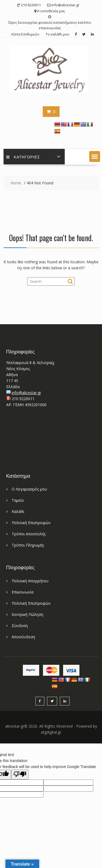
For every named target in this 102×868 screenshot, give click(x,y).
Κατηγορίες (23, 157)
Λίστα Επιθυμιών (25, 34)
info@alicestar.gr (26, 393)
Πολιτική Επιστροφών (31, 523)
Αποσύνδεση (23, 637)
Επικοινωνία (23, 592)
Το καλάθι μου (58, 34)
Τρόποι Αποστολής (29, 534)
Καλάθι (18, 511)
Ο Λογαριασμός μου (29, 489)
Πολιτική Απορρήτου (30, 581)
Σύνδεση (20, 626)
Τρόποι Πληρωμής (28, 545)
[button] (95, 157)
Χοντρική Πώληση (27, 614)
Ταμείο (18, 500)
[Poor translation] (20, 775)
